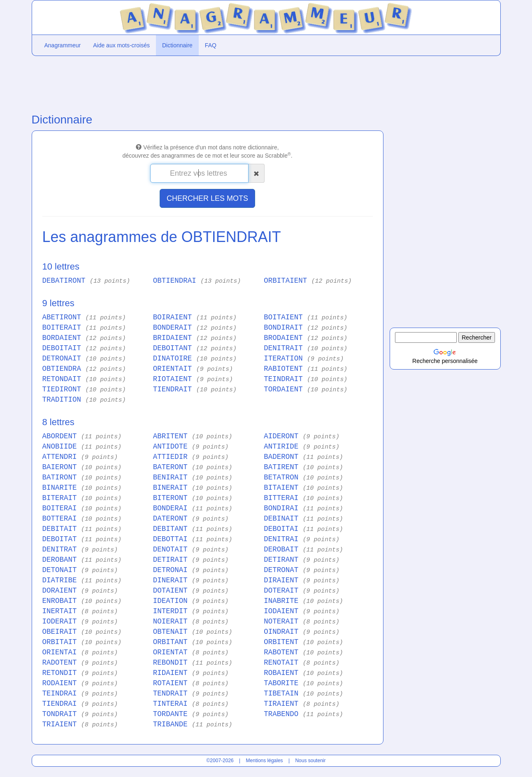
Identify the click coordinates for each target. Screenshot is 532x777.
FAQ (211, 45)
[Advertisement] (208, 83)
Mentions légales (265, 761)
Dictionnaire (177, 45)
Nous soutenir (310, 761)
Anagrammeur (63, 45)
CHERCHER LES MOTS (207, 198)
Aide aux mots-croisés (121, 45)
